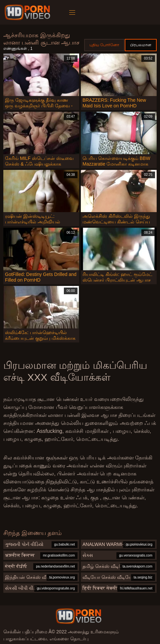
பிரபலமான (141, 45)
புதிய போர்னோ (104, 45)
